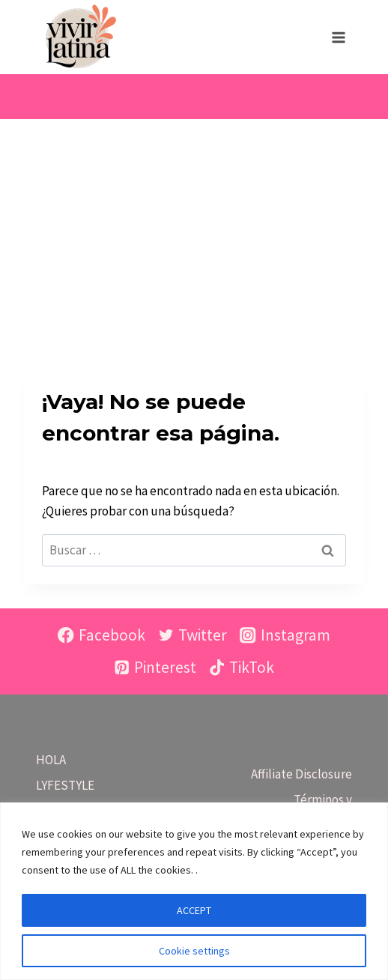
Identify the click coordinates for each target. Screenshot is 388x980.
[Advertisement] (194, 232)
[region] (194, 891)
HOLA (51, 760)
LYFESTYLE (65, 785)
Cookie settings (194, 951)
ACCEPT (194, 910)
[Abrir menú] (338, 37)
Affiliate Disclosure (301, 774)
